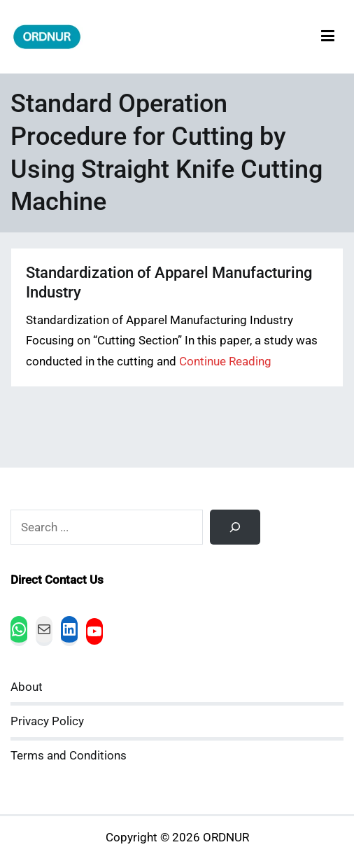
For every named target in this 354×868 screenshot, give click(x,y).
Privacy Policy (47, 721)
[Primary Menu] (328, 37)
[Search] (235, 527)
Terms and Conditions (69, 756)
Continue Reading (225, 362)
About (27, 687)
